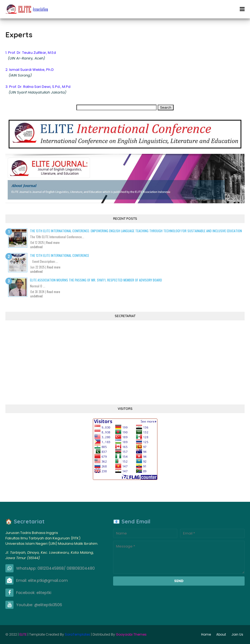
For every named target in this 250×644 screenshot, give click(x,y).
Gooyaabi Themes (131, 634)
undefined (36, 247)
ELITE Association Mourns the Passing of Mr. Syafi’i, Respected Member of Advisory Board (96, 280)
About (221, 634)
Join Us (237, 634)
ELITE (23, 634)
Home (206, 634)
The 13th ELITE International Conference (60, 255)
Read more (53, 243)
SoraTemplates (77, 634)
